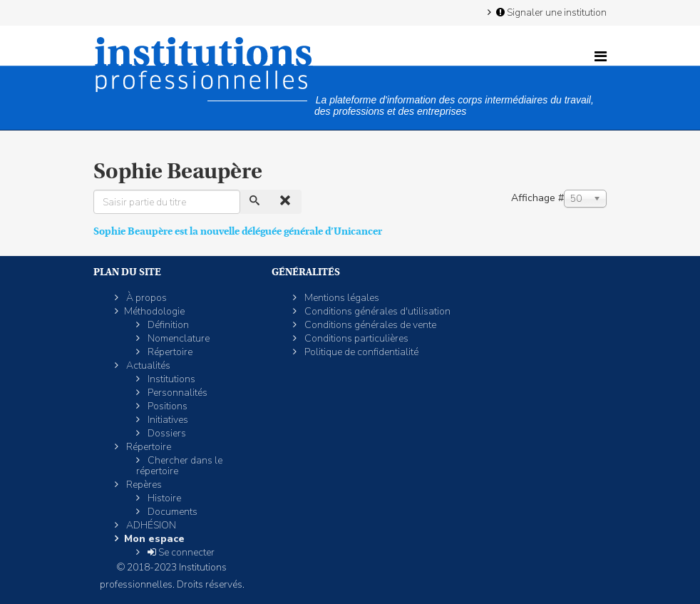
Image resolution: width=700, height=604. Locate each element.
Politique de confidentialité (360, 352)
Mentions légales (341, 298)
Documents (171, 512)
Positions (166, 406)
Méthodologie (154, 311)
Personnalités (176, 393)
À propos (145, 298)
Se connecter (180, 552)
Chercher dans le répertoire (179, 466)
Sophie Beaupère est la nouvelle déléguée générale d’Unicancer (238, 231)
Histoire (163, 498)
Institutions (170, 379)
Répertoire (169, 352)
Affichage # (537, 198)
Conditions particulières (355, 338)
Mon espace (154, 539)
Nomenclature (177, 338)
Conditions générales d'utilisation (376, 311)
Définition (167, 325)
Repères (143, 485)
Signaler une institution (550, 12)
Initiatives (167, 420)
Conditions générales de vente (369, 325)
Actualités (147, 365)
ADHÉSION (150, 525)
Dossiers (166, 433)
